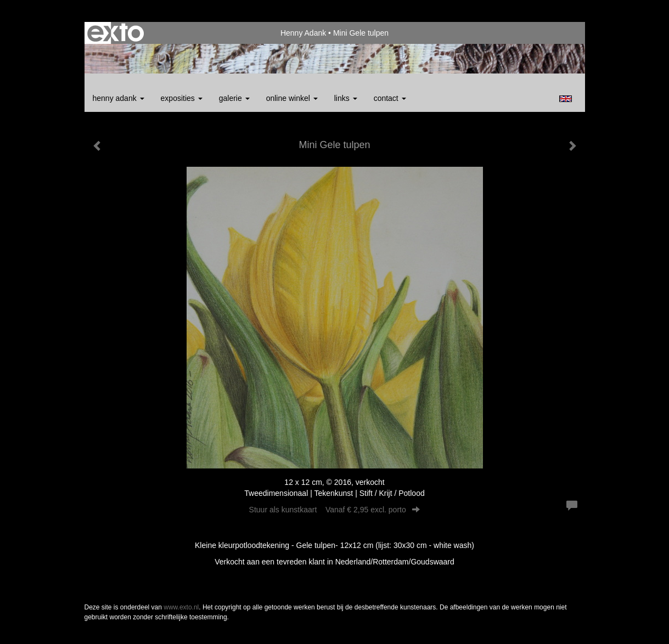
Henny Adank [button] (119, 98)
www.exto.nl (181, 607)
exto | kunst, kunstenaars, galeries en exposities (116, 33)
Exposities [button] (182, 98)
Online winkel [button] (292, 98)
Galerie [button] (234, 98)
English (566, 99)
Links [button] (346, 98)
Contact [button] (390, 98)
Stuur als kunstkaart (335, 510)
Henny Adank (303, 33)
